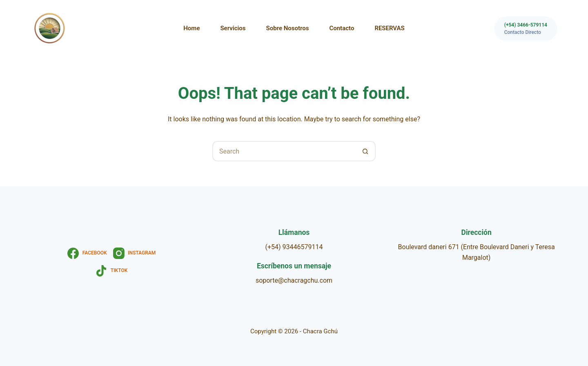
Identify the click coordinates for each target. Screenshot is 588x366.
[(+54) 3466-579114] (526, 29)
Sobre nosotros (288, 28)
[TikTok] (111, 271)
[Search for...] (284, 151)
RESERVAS (389, 28)
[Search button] (365, 151)
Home (192, 28)
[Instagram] (135, 253)
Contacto (342, 28)
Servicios (233, 28)
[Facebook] (87, 253)
